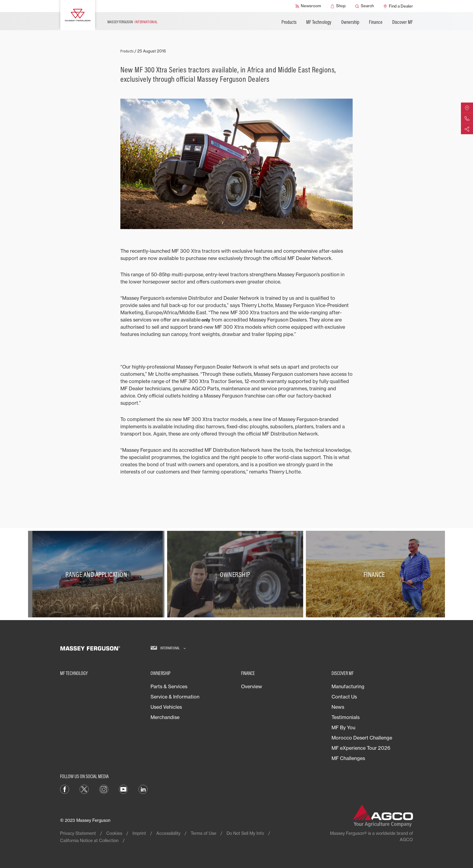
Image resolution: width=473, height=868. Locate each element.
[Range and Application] (98, 574)
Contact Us (344, 697)
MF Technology (319, 22)
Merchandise (165, 717)
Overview (252, 686)
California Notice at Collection (89, 840)
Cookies (114, 833)
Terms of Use (203, 833)
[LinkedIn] (143, 789)
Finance (376, 22)
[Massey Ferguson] (78, 15)
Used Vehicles (166, 707)
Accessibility (168, 833)
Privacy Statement (78, 833)
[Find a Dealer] (398, 6)
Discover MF (402, 22)
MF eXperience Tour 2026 (361, 748)
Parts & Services (169, 686)
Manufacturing (348, 686)
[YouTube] (123, 789)
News (338, 707)
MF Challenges (348, 758)
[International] (168, 648)
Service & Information (175, 697)
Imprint (139, 833)
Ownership (350, 22)
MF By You (343, 727)
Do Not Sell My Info (245, 833)
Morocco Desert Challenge (362, 738)
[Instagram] (104, 789)
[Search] (365, 6)
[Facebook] (65, 789)
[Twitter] (84, 789)
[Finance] (375, 574)
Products (289, 22)
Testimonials (346, 717)
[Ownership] (237, 574)
